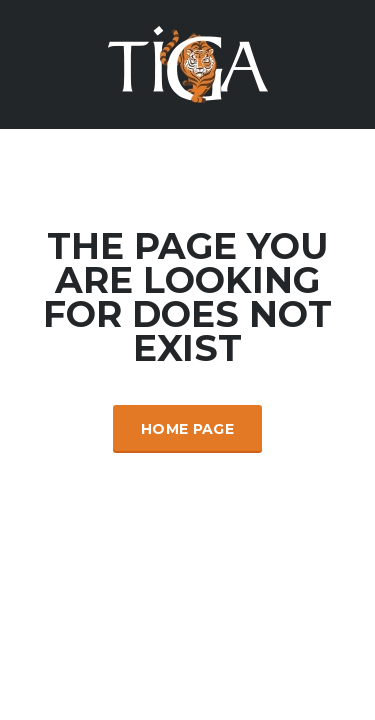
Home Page (187, 429)
